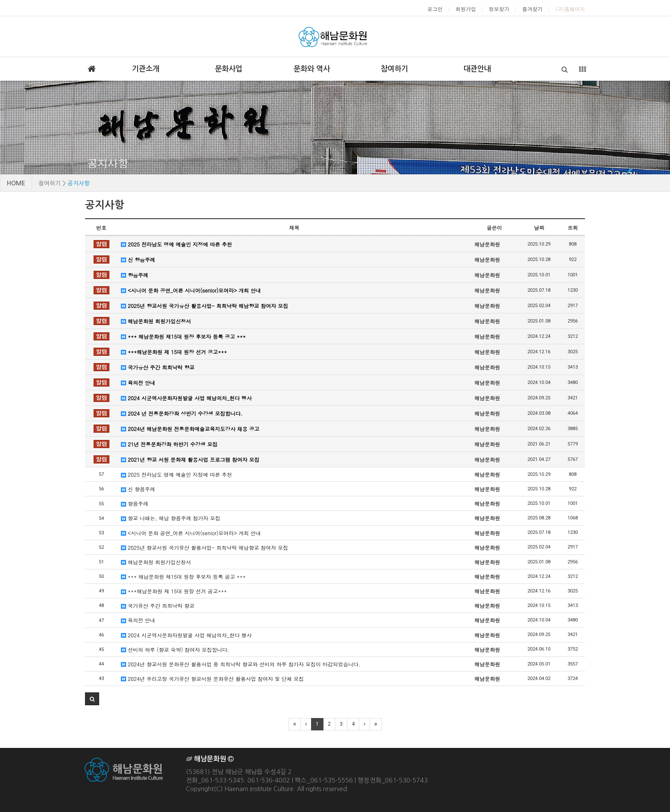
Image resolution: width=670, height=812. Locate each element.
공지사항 (108, 163)
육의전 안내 (138, 383)
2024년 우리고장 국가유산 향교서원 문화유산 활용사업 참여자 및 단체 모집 (212, 679)
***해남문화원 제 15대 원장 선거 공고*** (174, 352)
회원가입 (466, 9)
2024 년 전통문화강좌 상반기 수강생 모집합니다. (182, 413)
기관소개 (146, 69)
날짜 (539, 227)
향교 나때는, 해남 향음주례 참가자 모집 (171, 518)
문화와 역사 (312, 69)
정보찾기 (499, 9)
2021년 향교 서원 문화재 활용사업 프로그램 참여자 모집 (190, 459)
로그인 (435, 9)
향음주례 (135, 275)
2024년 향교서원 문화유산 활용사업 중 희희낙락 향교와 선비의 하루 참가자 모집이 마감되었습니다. (241, 664)
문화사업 (229, 69)
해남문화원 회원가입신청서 (156, 321)
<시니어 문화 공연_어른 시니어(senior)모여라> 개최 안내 (191, 290)
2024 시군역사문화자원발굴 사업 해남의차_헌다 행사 (186, 398)
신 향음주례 (138, 259)
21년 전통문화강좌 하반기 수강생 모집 (169, 444)
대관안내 (477, 69)
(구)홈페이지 (570, 9)
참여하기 (394, 69)
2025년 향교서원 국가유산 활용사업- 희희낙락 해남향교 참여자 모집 (204, 306)
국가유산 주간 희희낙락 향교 (158, 367)
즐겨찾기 (532, 9)
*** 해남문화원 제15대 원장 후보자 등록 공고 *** (183, 336)
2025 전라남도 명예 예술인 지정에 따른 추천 (176, 244)
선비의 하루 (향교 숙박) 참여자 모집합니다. (175, 649)
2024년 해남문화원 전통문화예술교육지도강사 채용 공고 (190, 429)
